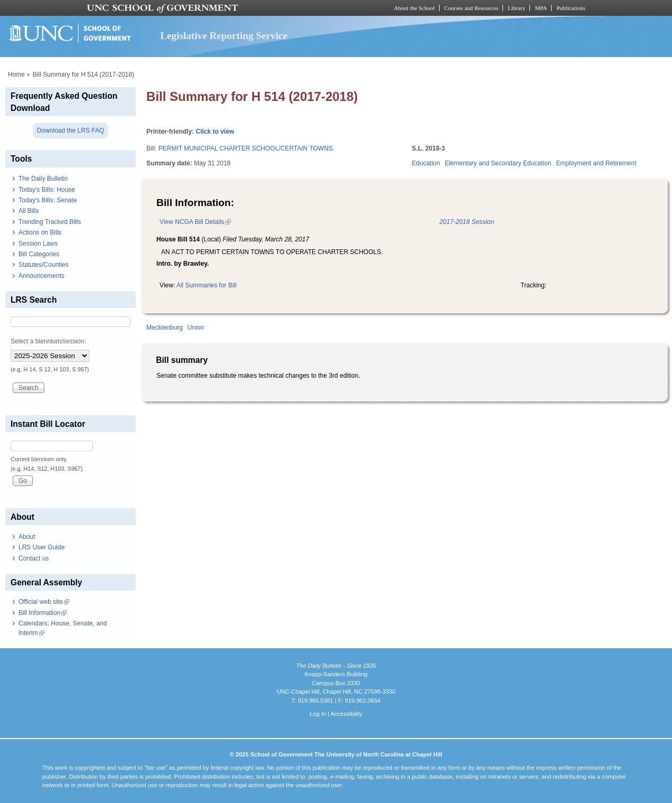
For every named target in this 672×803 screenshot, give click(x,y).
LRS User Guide (41, 547)
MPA (541, 8)
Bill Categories (39, 254)
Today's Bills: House (47, 190)
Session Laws (38, 244)
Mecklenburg (165, 328)
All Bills (29, 211)
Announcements (41, 276)
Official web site (44, 602)
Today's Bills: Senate (48, 200)
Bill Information (43, 613)
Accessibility (346, 714)
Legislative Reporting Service (224, 36)
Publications (571, 8)
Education (426, 163)
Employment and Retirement (596, 163)
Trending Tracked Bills (50, 222)
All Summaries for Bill (207, 285)
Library (516, 8)
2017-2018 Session (467, 222)
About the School (414, 8)
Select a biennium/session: (48, 341)
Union (196, 328)
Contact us (34, 558)
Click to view (215, 132)
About (27, 537)
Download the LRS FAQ (71, 130)
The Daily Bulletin (43, 179)
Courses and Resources (471, 8)
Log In (318, 714)
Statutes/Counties (44, 265)
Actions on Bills (40, 232)
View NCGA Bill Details (195, 222)
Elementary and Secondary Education (498, 163)
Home (16, 74)
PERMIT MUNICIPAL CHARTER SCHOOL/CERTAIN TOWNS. (246, 148)
